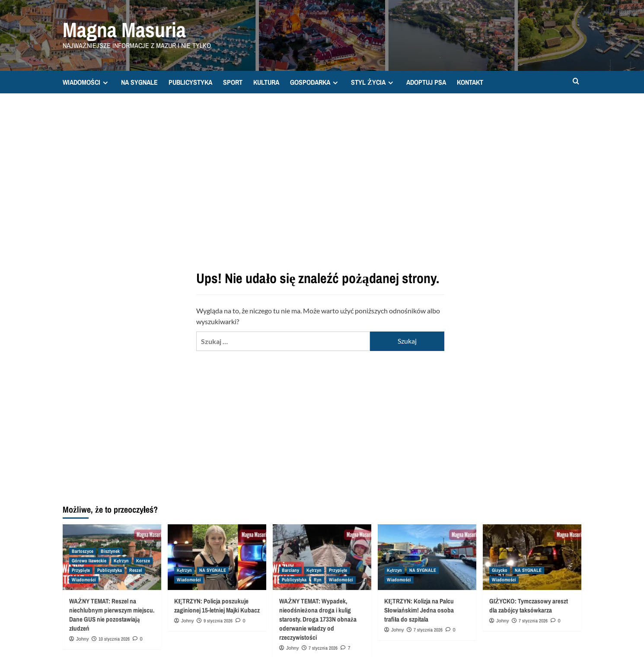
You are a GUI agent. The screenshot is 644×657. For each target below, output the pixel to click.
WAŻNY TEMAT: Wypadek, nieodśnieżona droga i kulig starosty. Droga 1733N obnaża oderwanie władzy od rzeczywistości (318, 619)
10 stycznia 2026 (114, 639)
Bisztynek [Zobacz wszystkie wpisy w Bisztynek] (110, 551)
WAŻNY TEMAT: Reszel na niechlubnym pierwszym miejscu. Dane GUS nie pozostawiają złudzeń (112, 615)
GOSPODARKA (315, 82)
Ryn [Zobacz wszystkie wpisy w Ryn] (318, 580)
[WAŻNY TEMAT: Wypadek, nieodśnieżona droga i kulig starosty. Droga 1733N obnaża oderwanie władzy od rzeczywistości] (322, 557)
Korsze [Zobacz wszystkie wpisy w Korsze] (143, 561)
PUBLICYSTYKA (190, 82)
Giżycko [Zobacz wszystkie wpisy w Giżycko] (500, 570)
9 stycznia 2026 (218, 621)
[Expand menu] (105, 83)
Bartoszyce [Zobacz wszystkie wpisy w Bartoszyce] (83, 551)
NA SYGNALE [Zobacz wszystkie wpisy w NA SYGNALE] (213, 570)
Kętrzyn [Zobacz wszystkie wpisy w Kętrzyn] (121, 561)
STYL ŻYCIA (373, 82)
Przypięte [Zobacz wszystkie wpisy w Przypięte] (81, 570)
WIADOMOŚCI (86, 82)
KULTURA (266, 82)
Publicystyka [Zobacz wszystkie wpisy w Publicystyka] (110, 570)
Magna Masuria (124, 30)
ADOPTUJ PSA (426, 82)
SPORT (233, 82)
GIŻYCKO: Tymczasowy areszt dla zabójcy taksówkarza (529, 606)
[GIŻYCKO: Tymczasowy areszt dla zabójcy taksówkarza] (532, 557)
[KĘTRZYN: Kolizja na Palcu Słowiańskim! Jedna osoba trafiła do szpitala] (427, 557)
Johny (82, 639)
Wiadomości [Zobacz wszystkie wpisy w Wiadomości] (84, 580)
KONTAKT (470, 82)
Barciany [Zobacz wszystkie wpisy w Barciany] (290, 570)
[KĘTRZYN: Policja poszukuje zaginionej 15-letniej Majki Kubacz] (217, 557)
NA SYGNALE (139, 82)
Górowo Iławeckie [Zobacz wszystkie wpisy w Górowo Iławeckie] (89, 561)
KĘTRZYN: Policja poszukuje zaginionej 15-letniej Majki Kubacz (217, 606)
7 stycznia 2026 (323, 648)
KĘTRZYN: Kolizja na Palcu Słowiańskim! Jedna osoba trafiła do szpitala (419, 610)
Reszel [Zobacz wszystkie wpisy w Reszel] (136, 570)
